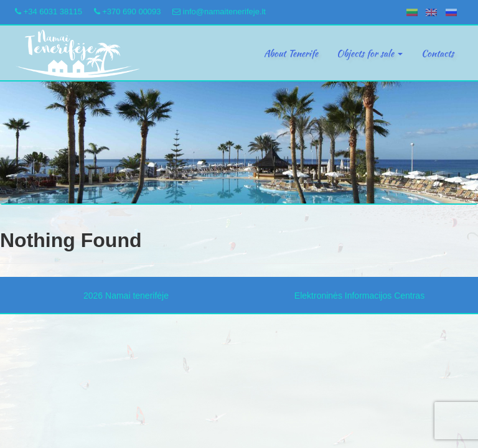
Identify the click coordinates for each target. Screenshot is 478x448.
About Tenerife (291, 54)
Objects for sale (370, 54)
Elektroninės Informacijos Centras (359, 296)
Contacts (438, 54)
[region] (239, 143)
